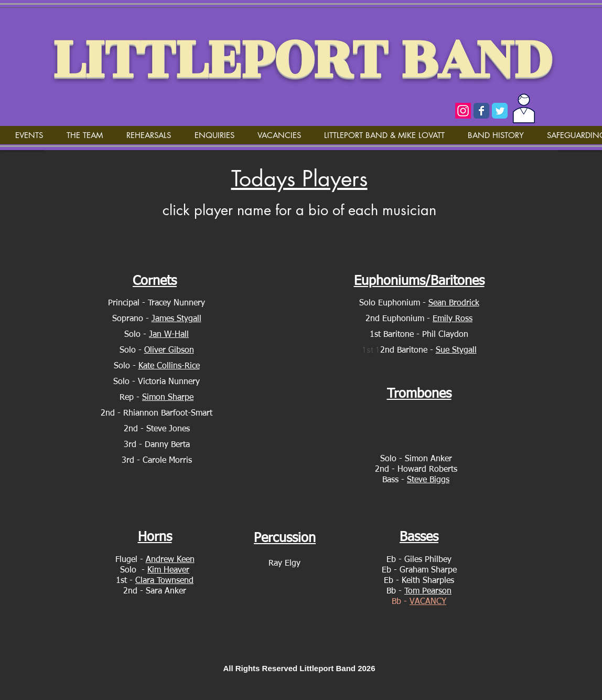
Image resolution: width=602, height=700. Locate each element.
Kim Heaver (168, 570)
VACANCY (428, 602)
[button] (84, 135)
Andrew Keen (170, 560)
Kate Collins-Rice (169, 366)
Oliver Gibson (169, 351)
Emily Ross (453, 319)
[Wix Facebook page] (481, 111)
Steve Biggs (428, 480)
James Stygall (176, 319)
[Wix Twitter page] (500, 111)
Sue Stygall (456, 351)
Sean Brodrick (454, 303)
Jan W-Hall (169, 335)
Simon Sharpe (168, 398)
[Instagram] (463, 111)
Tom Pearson (428, 591)
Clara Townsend (164, 581)
